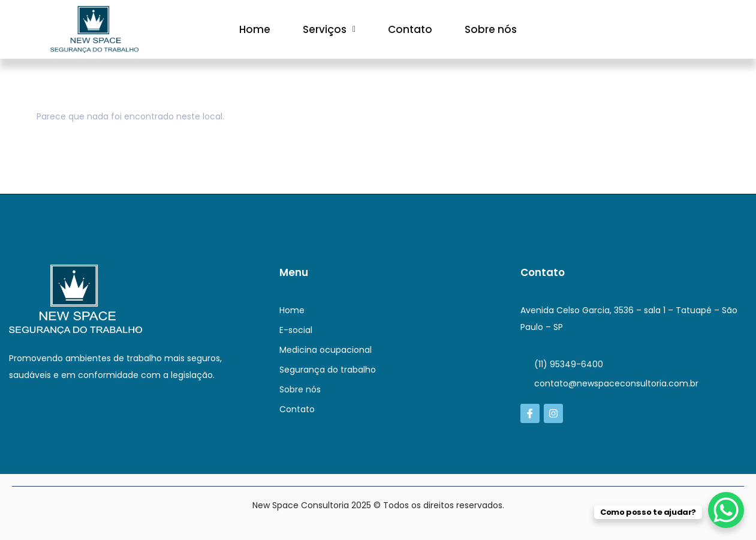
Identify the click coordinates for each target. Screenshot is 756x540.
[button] (329, 29)
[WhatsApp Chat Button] (726, 510)
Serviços (329, 29)
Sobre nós (491, 29)
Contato (410, 29)
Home (255, 29)
